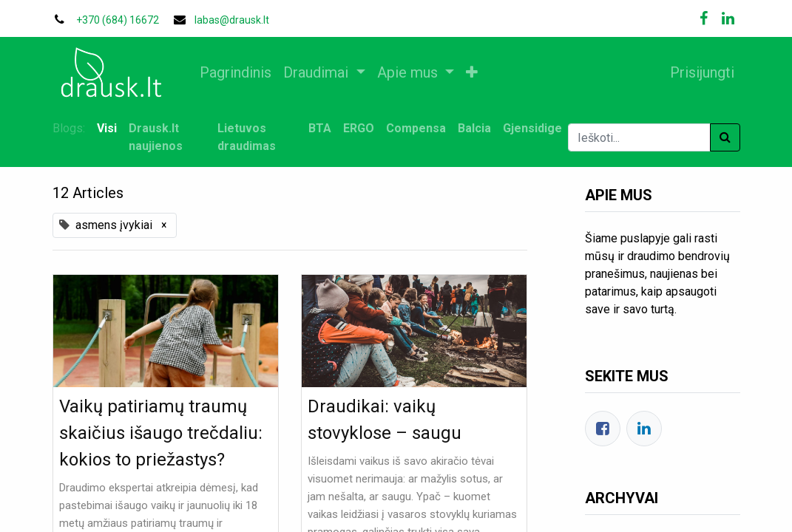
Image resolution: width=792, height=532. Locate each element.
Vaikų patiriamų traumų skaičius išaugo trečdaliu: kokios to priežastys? (161, 433)
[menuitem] (236, 72)
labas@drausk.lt (232, 20)
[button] (472, 72)
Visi (107, 128)
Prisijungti (702, 72)
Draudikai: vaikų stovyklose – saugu (385, 420)
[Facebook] (603, 429)
